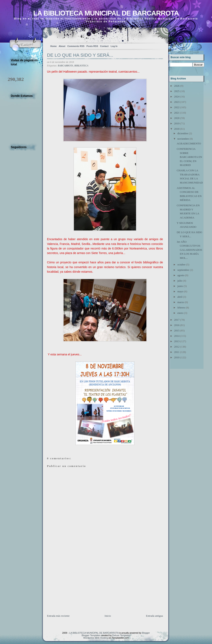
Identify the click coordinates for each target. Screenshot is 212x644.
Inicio (108, 616)
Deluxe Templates (121, 635)
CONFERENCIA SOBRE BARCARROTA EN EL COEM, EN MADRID (189, 157)
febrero (181, 308)
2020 (177, 118)
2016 (177, 325)
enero (180, 313)
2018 (177, 129)
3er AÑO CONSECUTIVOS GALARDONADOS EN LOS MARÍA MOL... (189, 250)
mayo (180, 291)
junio (180, 286)
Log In (114, 46)
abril (180, 297)
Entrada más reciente (58, 616)
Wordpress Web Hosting (96, 638)
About (62, 46)
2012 (177, 347)
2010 (177, 357)
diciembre (183, 133)
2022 (177, 107)
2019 (177, 123)
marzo (181, 302)
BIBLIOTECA (81, 66)
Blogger (146, 633)
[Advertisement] (78, 585)
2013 (177, 341)
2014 (177, 336)
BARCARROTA (65, 66)
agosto (181, 275)
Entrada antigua (154, 616)
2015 (177, 330)
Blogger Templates (91, 635)
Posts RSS (92, 46)
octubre (181, 264)
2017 (177, 320)
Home (54, 46)
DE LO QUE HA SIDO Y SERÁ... (80, 55)
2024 (177, 97)
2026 (177, 86)
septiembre (183, 270)
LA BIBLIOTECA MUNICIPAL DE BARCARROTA (106, 13)
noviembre (183, 139)
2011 (177, 352)
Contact (104, 46)
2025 (177, 91)
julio (180, 281)
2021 (177, 113)
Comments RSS (76, 46)
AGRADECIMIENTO (189, 143)
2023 (177, 102)
